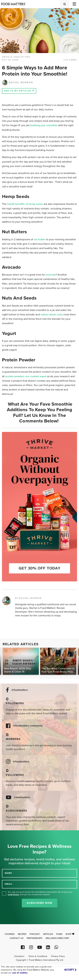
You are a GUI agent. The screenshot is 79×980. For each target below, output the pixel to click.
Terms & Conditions (38, 956)
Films (59, 934)
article (7, 57)
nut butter (40, 239)
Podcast (35, 934)
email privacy (13, 894)
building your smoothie (44, 125)
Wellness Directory (57, 938)
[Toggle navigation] (74, 4)
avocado (51, 275)
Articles (48, 934)
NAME (8, 873)
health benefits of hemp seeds (25, 204)
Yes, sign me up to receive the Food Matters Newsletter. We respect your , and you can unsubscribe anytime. (40, 893)
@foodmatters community (28, 726)
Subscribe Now (40, 903)
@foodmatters (20, 690)
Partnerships (35, 938)
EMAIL (9, 884)
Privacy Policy (58, 956)
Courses (10, 934)
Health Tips (22, 57)
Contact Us (17, 938)
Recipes (22, 934)
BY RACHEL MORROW (28, 598)
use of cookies (20, 973)
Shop (70, 934)
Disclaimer (19, 956)
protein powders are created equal (26, 376)
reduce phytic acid (51, 315)
